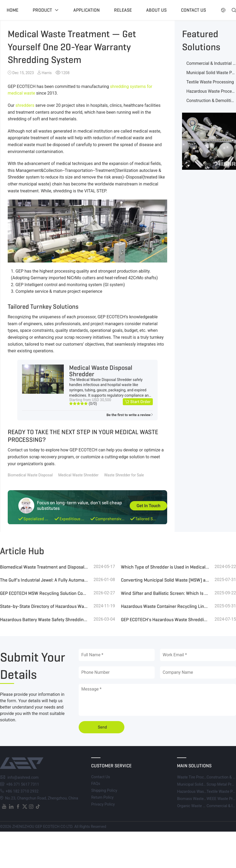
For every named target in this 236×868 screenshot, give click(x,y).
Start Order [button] (140, 402)
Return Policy (102, 797)
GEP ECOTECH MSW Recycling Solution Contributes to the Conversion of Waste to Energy (44, 593)
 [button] (223, 10)
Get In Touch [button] (149, 506)
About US (156, 10)
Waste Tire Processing (196, 777)
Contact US (193, 10)
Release (123, 10)
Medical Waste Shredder (78, 475)
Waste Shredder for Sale (124, 475)
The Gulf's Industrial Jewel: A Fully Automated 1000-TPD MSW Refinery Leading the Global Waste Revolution (44, 580)
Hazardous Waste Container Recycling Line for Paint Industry (165, 606)
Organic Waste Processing (199, 806)
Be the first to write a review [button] (129, 415)
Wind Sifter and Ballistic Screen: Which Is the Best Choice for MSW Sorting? (165, 593)
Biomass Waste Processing (200, 799)
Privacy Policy (103, 804)
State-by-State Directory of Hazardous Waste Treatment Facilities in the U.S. (44, 606)
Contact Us (101, 777)
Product (42, 10)
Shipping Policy (104, 791)
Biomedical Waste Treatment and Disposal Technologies (44, 567)
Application (87, 10)
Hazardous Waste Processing (202, 792)
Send (102, 727)
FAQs (96, 784)
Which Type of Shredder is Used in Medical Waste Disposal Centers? (165, 567)
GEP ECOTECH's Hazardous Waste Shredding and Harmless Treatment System (165, 620)
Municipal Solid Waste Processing (206, 784)
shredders (25, 105)
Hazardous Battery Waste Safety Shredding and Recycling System (44, 620)
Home (12, 10)
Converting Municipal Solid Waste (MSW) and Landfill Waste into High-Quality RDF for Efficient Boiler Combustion (165, 580)
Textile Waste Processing (210, 82)
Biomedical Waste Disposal (30, 475)
